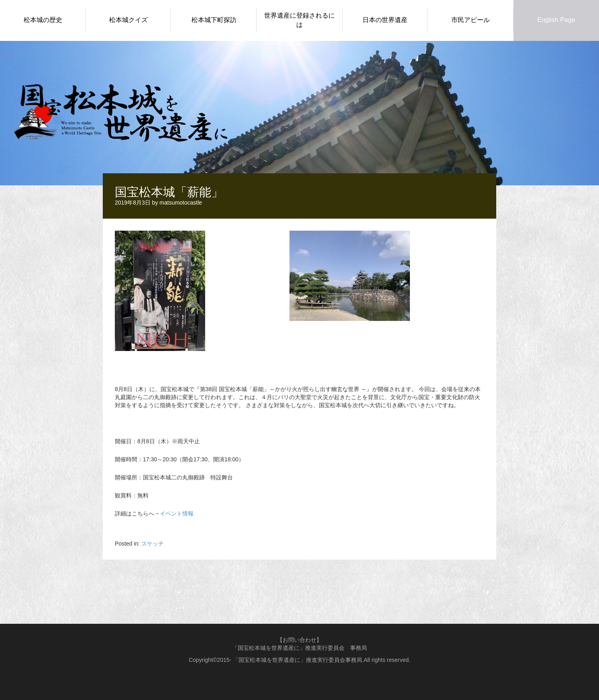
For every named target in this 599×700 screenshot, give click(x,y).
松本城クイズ (128, 20)
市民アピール (471, 20)
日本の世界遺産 (385, 20)
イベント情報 (177, 513)
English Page (556, 20)
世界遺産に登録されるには (299, 20)
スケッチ (153, 544)
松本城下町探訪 (214, 20)
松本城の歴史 (43, 20)
